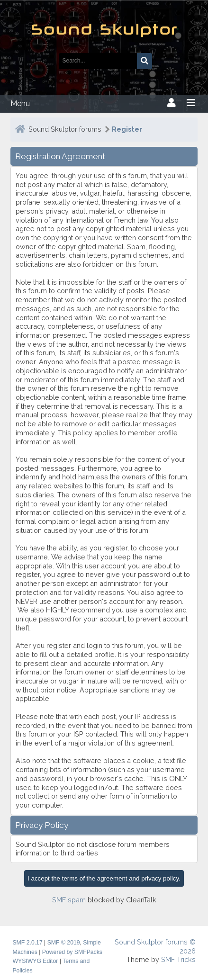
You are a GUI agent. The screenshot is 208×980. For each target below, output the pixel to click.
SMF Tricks (178, 959)
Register (127, 129)
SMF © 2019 (64, 943)
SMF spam (69, 900)
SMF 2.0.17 (27, 943)
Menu (20, 103)
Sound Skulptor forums (65, 129)
